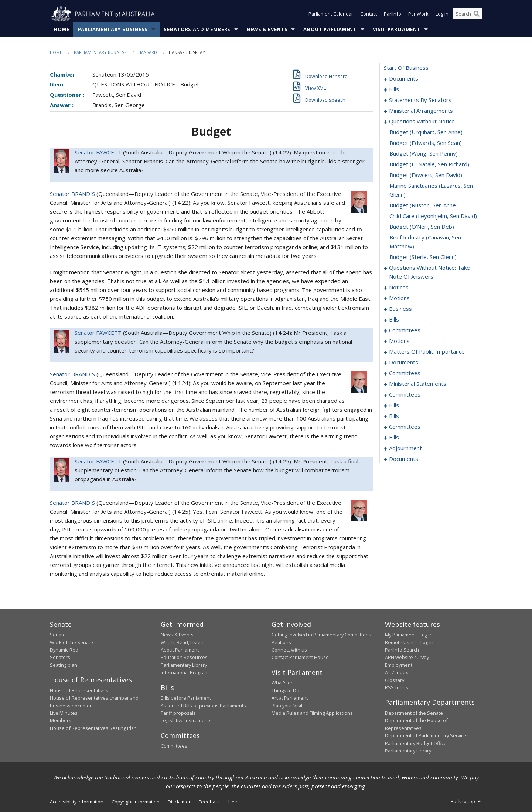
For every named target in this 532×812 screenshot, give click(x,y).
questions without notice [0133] (422, 122)
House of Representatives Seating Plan (93, 728)
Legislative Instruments (186, 721)
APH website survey (407, 658)
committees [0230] (405, 395)
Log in (442, 14)
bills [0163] (394, 320)
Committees (174, 746)
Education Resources (184, 658)
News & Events (267, 29)
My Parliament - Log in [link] (409, 635)
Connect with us (289, 650)
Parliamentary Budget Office (416, 743)
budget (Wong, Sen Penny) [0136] (424, 154)
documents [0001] (404, 79)
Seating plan (64, 665)
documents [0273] (404, 459)
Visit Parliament (397, 29)
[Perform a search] (477, 14)
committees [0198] (405, 373)
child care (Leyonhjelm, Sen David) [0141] (433, 216)
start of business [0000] (406, 68)
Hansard (148, 52)
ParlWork (418, 14)
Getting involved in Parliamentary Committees (321, 635)
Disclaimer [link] (179, 802)
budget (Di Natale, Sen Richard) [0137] (429, 164)
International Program (185, 673)
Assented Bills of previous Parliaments (203, 706)
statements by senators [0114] (420, 100)
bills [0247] (394, 416)
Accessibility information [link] (77, 802)
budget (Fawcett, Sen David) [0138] (426, 175)
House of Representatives (79, 690)
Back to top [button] (466, 802)
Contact (369, 14)
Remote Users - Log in (409, 642)
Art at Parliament (290, 698)
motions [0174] (399, 341)
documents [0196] (404, 363)
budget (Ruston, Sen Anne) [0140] (424, 205)
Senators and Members (197, 29)
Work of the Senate (71, 642)
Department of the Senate (414, 713)
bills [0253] (394, 438)
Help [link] (233, 802)
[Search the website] (467, 14)
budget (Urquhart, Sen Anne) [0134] (426, 132)
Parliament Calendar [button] (331, 14)
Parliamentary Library (184, 665)
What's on (283, 683)
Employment (399, 665)
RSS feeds (397, 687)
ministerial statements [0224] (418, 384)
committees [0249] (405, 427)
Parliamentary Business (113, 29)
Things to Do (285, 690)
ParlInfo (393, 14)
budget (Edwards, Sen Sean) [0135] (426, 143)
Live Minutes (64, 713)
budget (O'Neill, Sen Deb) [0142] (422, 227)
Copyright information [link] (136, 802)
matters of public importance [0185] (427, 352)
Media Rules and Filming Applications (312, 713)
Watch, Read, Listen (182, 642)
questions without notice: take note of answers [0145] (429, 272)
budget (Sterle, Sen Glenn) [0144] (423, 257)
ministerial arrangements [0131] (421, 111)
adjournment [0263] (405, 448)
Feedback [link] (209, 802)
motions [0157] (399, 298)
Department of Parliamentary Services (427, 736)
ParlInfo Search (402, 650)
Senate (58, 635)
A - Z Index (397, 673)
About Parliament (330, 29)
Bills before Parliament (186, 698)
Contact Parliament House (300, 658)
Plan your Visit (287, 706)
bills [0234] (394, 405)
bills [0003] (394, 89)
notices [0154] (399, 288)
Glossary (395, 680)
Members (61, 721)
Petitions (281, 642)
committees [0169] (405, 330)
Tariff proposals (178, 713)
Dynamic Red (64, 650)
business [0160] (400, 309)
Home (62, 29)
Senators (60, 658)
